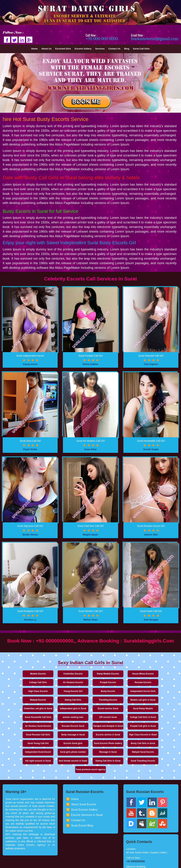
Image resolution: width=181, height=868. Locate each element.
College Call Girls (156, 674)
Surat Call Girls (141, 49)
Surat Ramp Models (156, 703)
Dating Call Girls (123, 691)
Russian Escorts (90, 682)
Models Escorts (25, 674)
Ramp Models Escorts (90, 674)
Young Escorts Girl (156, 682)
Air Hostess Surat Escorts (156, 712)
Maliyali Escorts (91, 691)
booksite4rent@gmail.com (155, 39)
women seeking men (58, 712)
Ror (129, 866)
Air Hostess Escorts (25, 682)
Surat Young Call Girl (90, 732)
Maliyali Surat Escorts (156, 740)
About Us (46, 49)
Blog (127, 49)
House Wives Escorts (123, 674)
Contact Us (114, 49)
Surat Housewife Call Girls (25, 712)
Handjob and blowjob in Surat (58, 722)
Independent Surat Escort (58, 740)
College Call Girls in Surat (123, 712)
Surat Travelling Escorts (123, 752)
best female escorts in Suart (58, 752)
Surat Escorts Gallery (84, 792)
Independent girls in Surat (90, 703)
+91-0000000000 (135, 844)
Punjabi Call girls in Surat (90, 723)
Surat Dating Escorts (86, 866)
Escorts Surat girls (123, 732)
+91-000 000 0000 (102, 39)
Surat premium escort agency (156, 751)
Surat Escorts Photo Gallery (156, 732)
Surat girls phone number (90, 740)
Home (34, 49)
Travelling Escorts (156, 691)
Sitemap (120, 866)
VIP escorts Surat (90, 712)
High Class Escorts (123, 682)
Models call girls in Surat (25, 703)
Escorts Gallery (83, 49)
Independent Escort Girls (58, 691)
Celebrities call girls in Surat (58, 701)
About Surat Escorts (84, 787)
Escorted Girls (63, 49)
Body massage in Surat (156, 723)
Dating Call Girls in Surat (90, 752)
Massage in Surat (123, 740)
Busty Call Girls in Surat (25, 740)
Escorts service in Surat (25, 732)
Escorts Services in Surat (87, 798)
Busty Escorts (25, 691)
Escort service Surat (123, 703)
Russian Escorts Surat (25, 723)
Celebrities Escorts (58, 674)
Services (100, 49)
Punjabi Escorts (58, 682)
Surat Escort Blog (82, 808)
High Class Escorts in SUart (58, 732)
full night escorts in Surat (25, 752)
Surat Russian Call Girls (123, 723)
